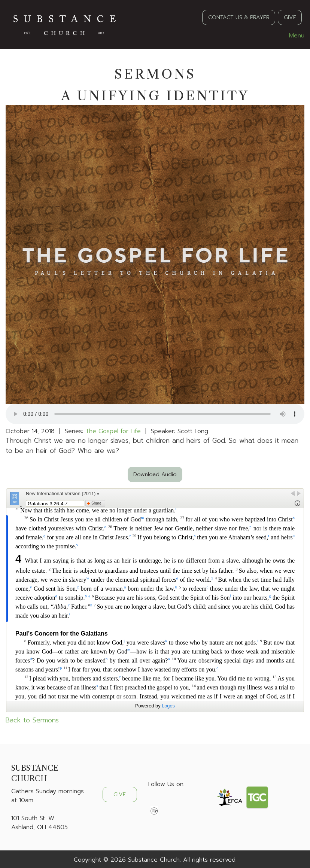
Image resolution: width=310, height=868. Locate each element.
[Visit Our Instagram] (178, 802)
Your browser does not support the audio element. (155, 414)
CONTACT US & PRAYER (239, 17)
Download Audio (155, 474)
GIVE (290, 17)
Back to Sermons (32, 720)
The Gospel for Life (113, 431)
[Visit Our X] (166, 802)
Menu (293, 36)
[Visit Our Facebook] (154, 802)
